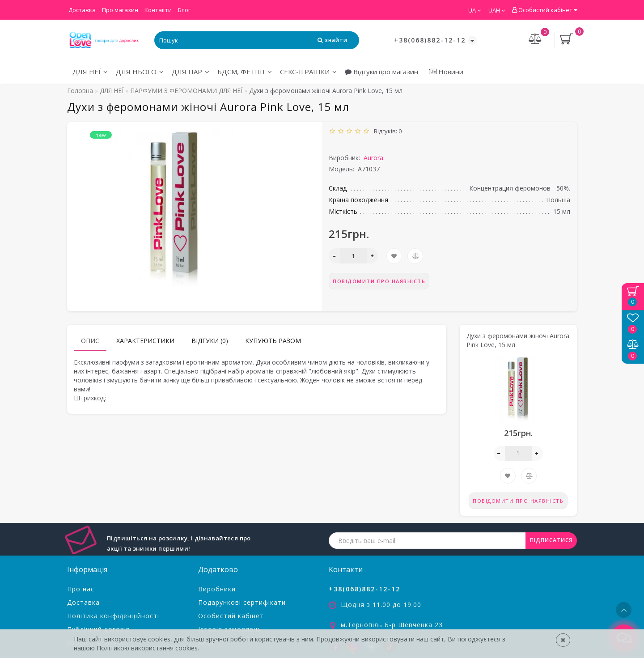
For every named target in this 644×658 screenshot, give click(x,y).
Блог (184, 10)
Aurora (373, 158)
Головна (80, 91)
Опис (90, 341)
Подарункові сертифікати (242, 602)
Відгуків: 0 (386, 131)
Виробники (217, 589)
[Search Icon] (333, 40)
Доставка (82, 10)
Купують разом (273, 341)
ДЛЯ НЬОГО (140, 72)
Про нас (81, 589)
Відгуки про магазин (381, 72)
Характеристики (145, 341)
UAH (497, 10)
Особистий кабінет (544, 10)
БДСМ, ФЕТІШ (245, 72)
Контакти (158, 10)
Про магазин (120, 10)
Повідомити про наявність (379, 281)
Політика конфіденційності (113, 616)
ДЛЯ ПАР (191, 72)
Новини (446, 72)
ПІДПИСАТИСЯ (551, 540)
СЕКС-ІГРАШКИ (308, 72)
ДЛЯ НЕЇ (90, 72)
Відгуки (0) (210, 341)
